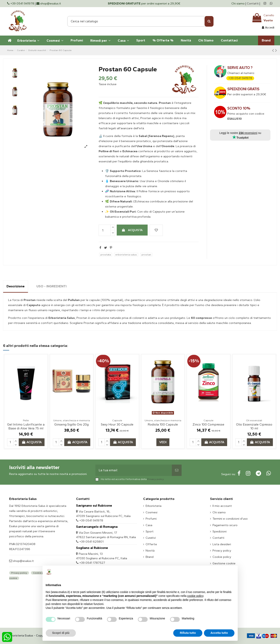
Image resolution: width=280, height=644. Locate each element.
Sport (150, 531)
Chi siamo (238, 3)
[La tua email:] (134, 470)
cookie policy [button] (195, 596)
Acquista (132, 230)
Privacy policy (156, 479)
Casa (149, 525)
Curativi (151, 538)
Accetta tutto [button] (219, 633)
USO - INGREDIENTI (51, 286)
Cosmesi (151, 512)
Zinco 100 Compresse (208, 424)
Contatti (253, 3)
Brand (150, 557)
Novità (150, 551)
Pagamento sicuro (225, 525)
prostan (146, 255)
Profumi (151, 519)
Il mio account (222, 506)
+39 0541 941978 (240, 78)
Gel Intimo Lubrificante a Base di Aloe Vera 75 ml (26, 426)
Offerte (151, 544)
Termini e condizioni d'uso (230, 519)
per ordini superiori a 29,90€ (144, 3)
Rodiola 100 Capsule (163, 424)
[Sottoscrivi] (177, 470)
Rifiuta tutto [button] (188, 633)
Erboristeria (154, 506)
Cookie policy (222, 557)
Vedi (163, 442)
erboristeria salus (126, 255)
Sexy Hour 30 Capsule (117, 424)
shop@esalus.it (23, 561)
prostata (106, 255)
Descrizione (16, 286)
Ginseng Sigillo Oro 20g (71, 424)
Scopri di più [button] (61, 633)
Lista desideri (222, 544)
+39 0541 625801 (91, 542)
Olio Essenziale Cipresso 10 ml (254, 426)
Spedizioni (220, 531)
